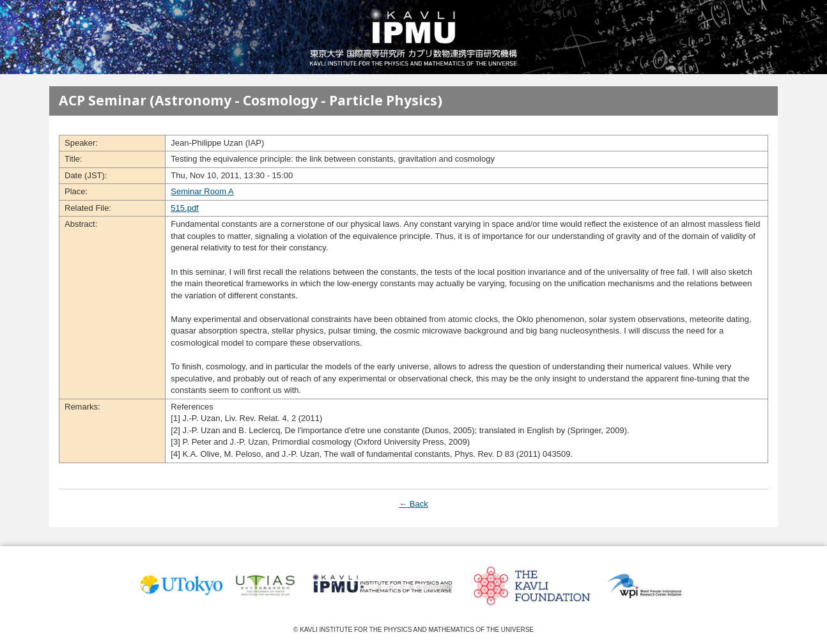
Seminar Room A (202, 191)
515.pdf (184, 208)
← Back (414, 504)
